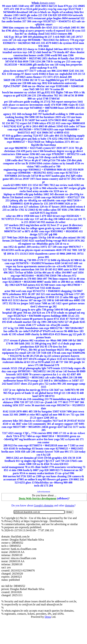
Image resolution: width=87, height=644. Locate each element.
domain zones (43, 3)
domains (70, 505)
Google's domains (43, 505)
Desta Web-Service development (38, 498)
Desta (48, 617)
